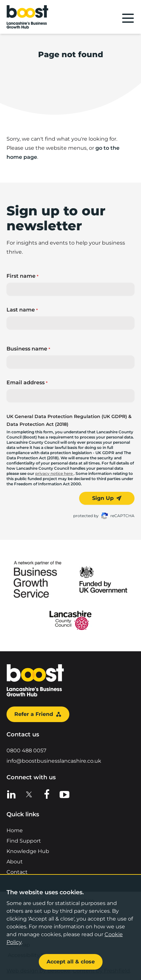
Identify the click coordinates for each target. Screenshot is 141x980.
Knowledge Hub (28, 851)
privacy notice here (54, 473)
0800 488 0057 (26, 751)
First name (22, 276)
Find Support (24, 841)
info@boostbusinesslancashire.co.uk (54, 761)
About (15, 862)
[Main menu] (128, 18)
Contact (17, 872)
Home (15, 830)
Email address (27, 382)
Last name (22, 310)
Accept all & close (71, 962)
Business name (28, 349)
